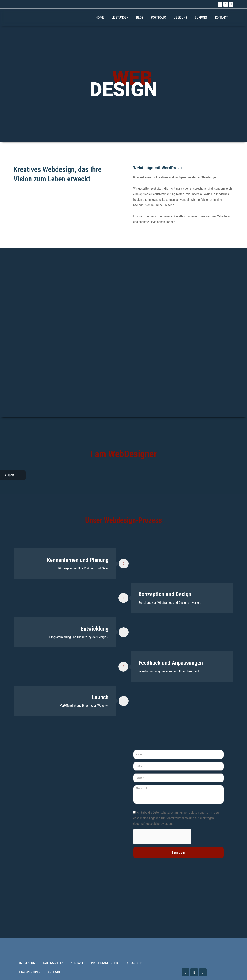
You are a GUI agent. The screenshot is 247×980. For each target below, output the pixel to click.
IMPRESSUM (27, 963)
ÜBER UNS (181, 17)
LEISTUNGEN (120, 17)
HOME (100, 17)
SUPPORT (201, 17)
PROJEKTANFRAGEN (104, 963)
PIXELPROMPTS (30, 972)
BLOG (140, 17)
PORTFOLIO (159, 17)
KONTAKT (221, 17)
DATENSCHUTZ (53, 963)
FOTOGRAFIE (134, 963)
